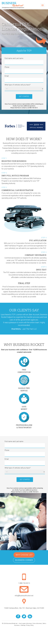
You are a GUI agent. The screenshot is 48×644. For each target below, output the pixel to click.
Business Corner (24, 560)
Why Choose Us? (24, 555)
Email (7, 76)
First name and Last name (14, 58)
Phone (7, 67)
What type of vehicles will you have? (18, 85)
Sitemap (23, 625)
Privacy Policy (30, 625)
